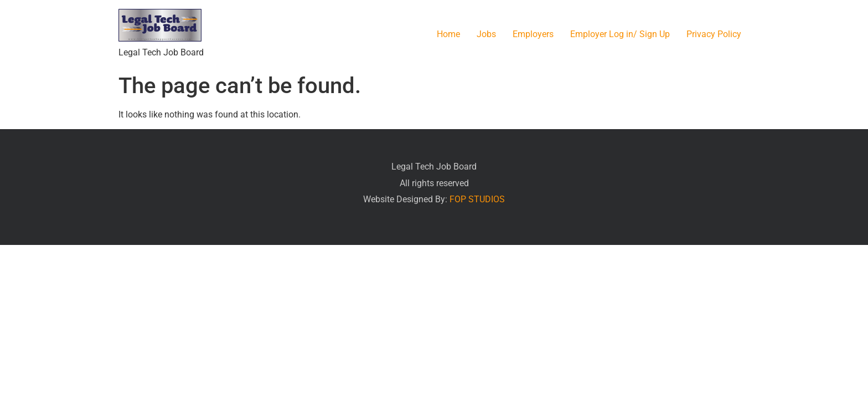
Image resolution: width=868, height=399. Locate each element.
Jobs (486, 34)
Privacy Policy (714, 34)
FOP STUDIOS (477, 199)
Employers (533, 34)
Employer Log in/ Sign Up (620, 34)
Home (448, 34)
